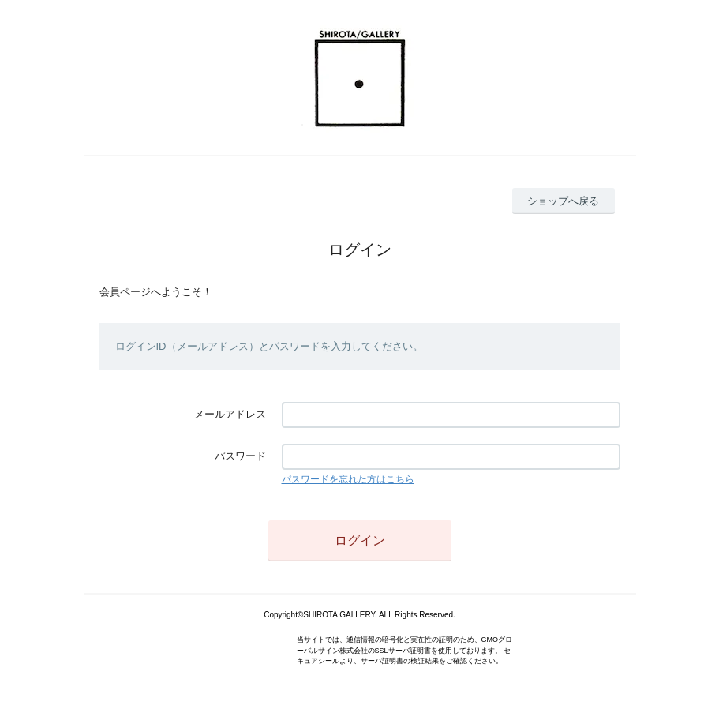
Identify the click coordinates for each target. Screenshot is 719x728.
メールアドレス (230, 414)
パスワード (240, 456)
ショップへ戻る (563, 201)
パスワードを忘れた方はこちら (348, 479)
